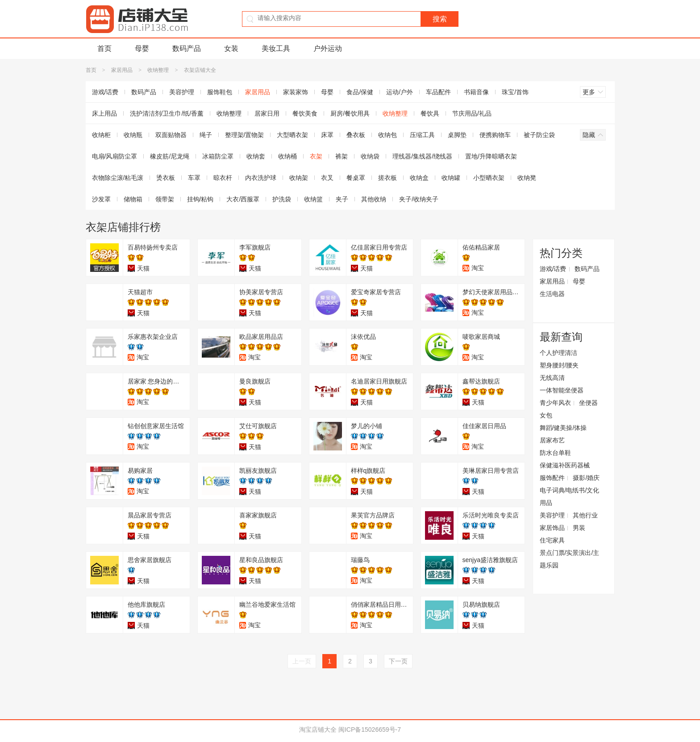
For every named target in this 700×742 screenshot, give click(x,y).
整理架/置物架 (245, 135)
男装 (579, 528)
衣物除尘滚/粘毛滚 (118, 178)
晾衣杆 (223, 178)
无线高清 (552, 378)
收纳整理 (158, 70)
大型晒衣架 (292, 135)
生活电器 (552, 294)
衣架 (316, 156)
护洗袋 (282, 199)
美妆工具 (276, 48)
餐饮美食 (305, 113)
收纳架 (299, 178)
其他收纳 (374, 199)
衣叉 (327, 178)
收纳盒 (419, 178)
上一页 (302, 661)
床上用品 (104, 113)
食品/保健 (360, 92)
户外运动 (328, 48)
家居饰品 (552, 528)
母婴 (142, 48)
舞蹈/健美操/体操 (563, 428)
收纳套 (256, 156)
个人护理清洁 (558, 353)
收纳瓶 (133, 135)
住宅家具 (552, 540)
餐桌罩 (356, 178)
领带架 (165, 199)
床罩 (327, 135)
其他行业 (585, 515)
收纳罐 (451, 178)
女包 (546, 415)
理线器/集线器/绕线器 (422, 156)
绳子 (206, 135)
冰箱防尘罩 (218, 156)
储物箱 (133, 199)
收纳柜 (101, 135)
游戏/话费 (105, 92)
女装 (231, 48)
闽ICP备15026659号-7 (370, 729)
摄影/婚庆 (586, 478)
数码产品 (187, 48)
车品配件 (438, 92)
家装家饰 (296, 92)
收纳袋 (370, 156)
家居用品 (122, 70)
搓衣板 (387, 178)
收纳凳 (527, 178)
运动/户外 (400, 92)
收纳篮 (313, 199)
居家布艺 (552, 440)
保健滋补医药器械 (565, 465)
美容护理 (182, 92)
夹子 (342, 199)
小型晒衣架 (489, 178)
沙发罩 (101, 199)
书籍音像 (476, 92)
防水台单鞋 (555, 453)
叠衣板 (356, 135)
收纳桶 (287, 156)
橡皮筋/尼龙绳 (170, 156)
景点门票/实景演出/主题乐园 (570, 559)
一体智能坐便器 (562, 390)
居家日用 (267, 113)
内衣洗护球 (261, 178)
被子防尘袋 (539, 135)
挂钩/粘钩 (200, 199)
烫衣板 (166, 178)
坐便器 (588, 403)
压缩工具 (422, 135)
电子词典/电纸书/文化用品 (570, 496)
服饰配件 (552, 478)
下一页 (398, 661)
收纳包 (387, 135)
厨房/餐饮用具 (350, 113)
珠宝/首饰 (515, 92)
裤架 (342, 156)
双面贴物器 (171, 135)
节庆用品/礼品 (472, 113)
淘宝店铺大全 (318, 729)
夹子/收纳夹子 (419, 199)
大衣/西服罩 (243, 199)
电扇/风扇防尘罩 (115, 156)
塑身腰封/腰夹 (559, 365)
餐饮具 (430, 113)
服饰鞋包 (220, 92)
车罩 (194, 178)
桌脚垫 (457, 135)
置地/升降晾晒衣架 (491, 156)
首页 (104, 48)
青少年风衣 (555, 403)
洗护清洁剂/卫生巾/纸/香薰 (167, 113)
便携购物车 (495, 135)
